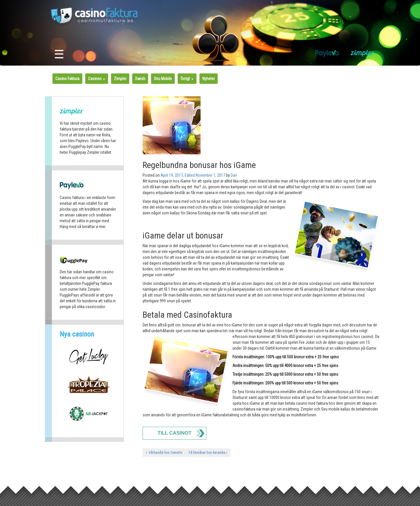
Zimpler (120, 79)
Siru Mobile (163, 79)
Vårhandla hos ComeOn (164, 453)
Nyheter (209, 79)
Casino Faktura (67, 79)
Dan (234, 175)
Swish (140, 79)
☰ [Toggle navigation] (59, 54)
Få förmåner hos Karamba (208, 453)
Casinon (97, 79)
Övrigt (187, 79)
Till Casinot (175, 433)
